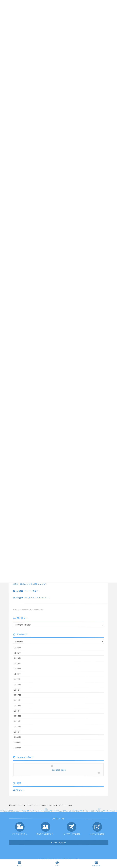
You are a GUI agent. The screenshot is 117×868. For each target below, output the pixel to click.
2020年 (17, 679)
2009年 (17, 737)
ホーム (57, 864)
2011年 (17, 727)
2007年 (17, 748)
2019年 (17, 684)
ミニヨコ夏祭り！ (32, 591)
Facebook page (58, 770)
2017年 (17, 695)
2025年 (17, 653)
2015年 (17, 706)
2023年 (17, 663)
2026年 (17, 648)
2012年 (17, 721)
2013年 (17, 716)
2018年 (17, 690)
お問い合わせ (96, 864)
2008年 (17, 742)
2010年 (17, 732)
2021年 (17, 674)
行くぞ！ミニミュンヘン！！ (37, 598)
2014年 (17, 711)
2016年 (17, 700)
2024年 (17, 658)
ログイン (19, 790)
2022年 (17, 669)
